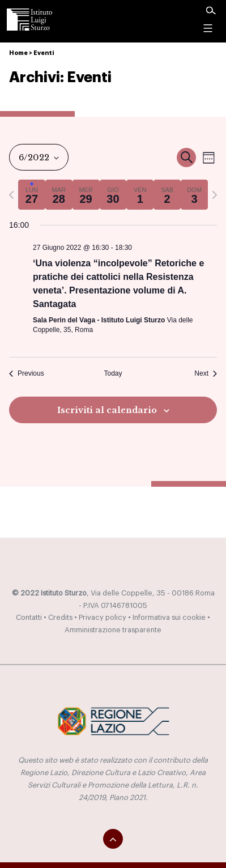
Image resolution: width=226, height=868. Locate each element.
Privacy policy (103, 618)
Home (18, 53)
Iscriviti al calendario (107, 410)
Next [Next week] (206, 373)
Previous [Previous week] (27, 373)
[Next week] (215, 195)
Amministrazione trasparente (113, 630)
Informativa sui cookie (169, 618)
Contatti (29, 618)
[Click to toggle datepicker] (39, 157)
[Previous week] (11, 195)
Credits (60, 618)
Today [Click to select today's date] (113, 373)
